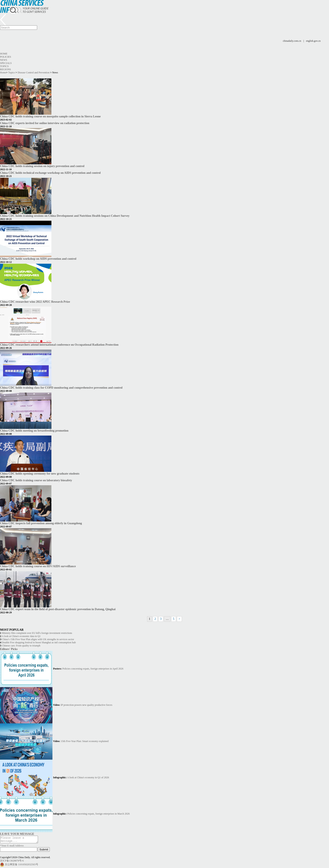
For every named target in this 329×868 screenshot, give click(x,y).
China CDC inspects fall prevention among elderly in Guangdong (41, 523)
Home (4, 54)
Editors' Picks (9, 649)
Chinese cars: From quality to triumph (21, 646)
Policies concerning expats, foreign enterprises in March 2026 (99, 814)
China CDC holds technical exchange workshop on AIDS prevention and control (50, 173)
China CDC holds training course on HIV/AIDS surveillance (38, 566)
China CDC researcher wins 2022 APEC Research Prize (35, 302)
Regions (5, 69)
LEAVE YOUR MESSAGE (17, 834)
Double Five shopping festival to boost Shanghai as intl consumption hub (39, 642)
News (4, 60)
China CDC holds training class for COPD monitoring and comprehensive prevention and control (61, 388)
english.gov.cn (313, 41)
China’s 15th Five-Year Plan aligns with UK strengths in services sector (38, 639)
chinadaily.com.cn (292, 41)
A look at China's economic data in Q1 (21, 636)
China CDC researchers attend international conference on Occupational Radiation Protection (59, 345)
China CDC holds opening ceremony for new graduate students (40, 474)
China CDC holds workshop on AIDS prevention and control (38, 259)
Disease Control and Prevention (34, 73)
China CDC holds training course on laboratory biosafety (36, 480)
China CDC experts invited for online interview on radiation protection (45, 123)
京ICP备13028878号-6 (12, 862)
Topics (4, 66)
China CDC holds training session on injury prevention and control (42, 166)
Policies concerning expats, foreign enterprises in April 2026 (93, 669)
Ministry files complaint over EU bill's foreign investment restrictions (37, 633)
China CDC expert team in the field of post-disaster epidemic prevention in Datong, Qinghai (58, 609)
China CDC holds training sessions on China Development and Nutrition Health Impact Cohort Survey (65, 216)
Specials (6, 63)
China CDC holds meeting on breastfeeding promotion (34, 431)
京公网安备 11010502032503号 (22, 866)
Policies (6, 57)
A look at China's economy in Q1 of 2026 (88, 777)
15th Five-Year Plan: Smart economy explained (85, 741)
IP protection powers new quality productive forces (87, 705)
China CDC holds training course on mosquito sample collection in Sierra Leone (50, 116)
